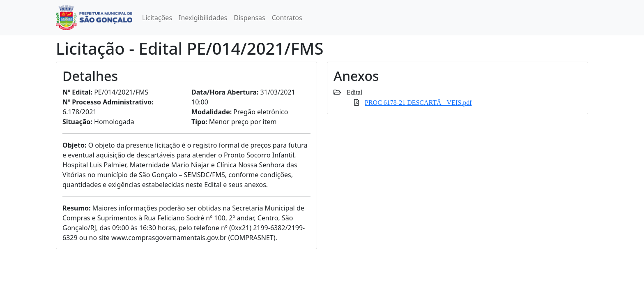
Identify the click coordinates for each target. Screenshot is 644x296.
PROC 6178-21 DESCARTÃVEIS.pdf (418, 102)
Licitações (157, 18)
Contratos (287, 18)
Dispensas (250, 18)
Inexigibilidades (203, 18)
